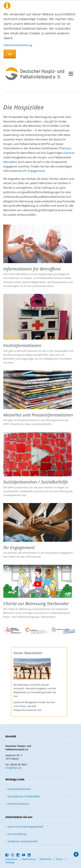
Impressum (12, 859)
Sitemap (10, 862)
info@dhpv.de (13, 768)
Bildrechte (46, 859)
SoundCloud (18, 855)
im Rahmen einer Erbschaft (23, 841)
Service (69, 153)
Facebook (7, 855)
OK (10, 54)
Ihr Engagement (34, 171)
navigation (71, 74)
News (23, 706)
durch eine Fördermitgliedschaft (25, 827)
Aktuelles (10, 162)
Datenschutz (29, 859)
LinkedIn (29, 855)
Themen (64, 148)
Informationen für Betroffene (24, 796)
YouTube (24, 855)
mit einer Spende (17, 834)
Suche (59, 859)
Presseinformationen (19, 789)
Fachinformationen (18, 804)
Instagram (13, 855)
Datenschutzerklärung (18, 45)
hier (16, 696)
